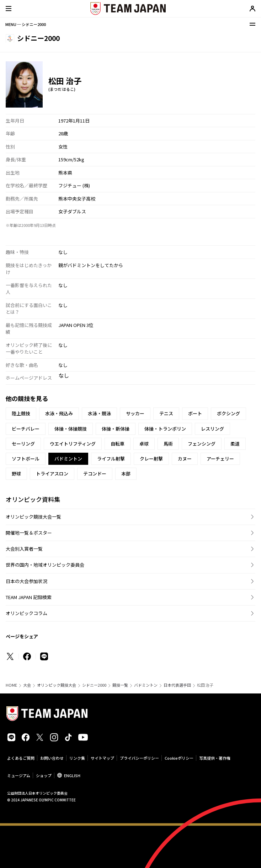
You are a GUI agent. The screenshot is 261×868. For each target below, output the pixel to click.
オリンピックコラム (26, 613)
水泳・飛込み (59, 413)
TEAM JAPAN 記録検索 (29, 597)
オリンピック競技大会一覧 (33, 517)
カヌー (185, 459)
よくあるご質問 (21, 758)
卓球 (144, 444)
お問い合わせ (52, 758)
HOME (11, 685)
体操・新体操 (116, 429)
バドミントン (146, 685)
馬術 (168, 444)
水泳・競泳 (99, 413)
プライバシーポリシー (139, 758)
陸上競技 (21, 413)
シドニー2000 (94, 685)
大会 (27, 685)
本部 (126, 474)
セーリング (23, 444)
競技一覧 (120, 685)
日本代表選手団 (177, 685)
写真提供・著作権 (215, 758)
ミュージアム (19, 775)
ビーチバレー (26, 429)
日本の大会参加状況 (26, 581)
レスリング (212, 429)
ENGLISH (72, 775)
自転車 (118, 444)
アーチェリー (220, 459)
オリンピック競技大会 (57, 685)
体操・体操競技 (71, 429)
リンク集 (77, 758)
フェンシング (202, 444)
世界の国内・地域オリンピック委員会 (45, 565)
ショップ (44, 775)
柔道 (235, 444)
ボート (195, 413)
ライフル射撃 (111, 459)
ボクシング (228, 413)
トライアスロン (52, 474)
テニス (166, 413)
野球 (16, 474)
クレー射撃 (151, 459)
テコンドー (95, 474)
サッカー (135, 413)
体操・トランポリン (165, 429)
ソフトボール (26, 459)
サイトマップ (102, 758)
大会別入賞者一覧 (24, 549)
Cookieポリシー (179, 758)
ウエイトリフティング (73, 444)
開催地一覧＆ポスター (29, 533)
